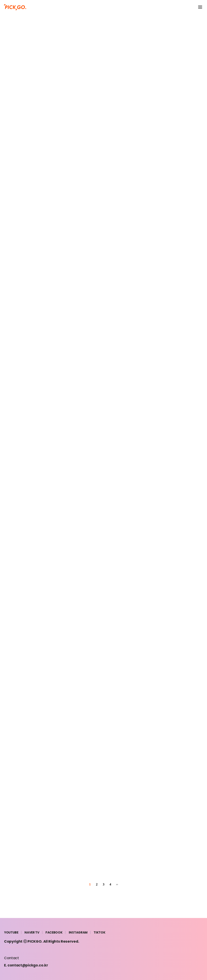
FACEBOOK (54, 932)
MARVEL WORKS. (41, 947)
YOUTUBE (11, 932)
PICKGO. (35, 941)
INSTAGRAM (78, 932)
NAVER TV (32, 932)
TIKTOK (99, 932)
